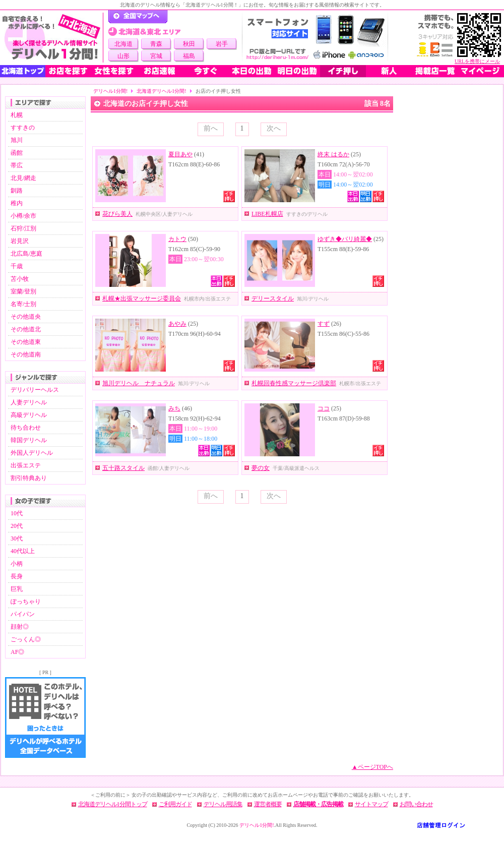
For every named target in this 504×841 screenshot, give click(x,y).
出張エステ (26, 465)
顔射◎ (20, 627)
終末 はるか (333, 154)
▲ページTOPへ (372, 767)
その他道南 (26, 354)
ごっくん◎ (26, 639)
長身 (17, 576)
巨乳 (17, 589)
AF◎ (17, 652)
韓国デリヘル (29, 440)
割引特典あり (29, 478)
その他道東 (26, 342)
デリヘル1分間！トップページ (138, 17)
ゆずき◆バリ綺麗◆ (345, 239)
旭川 (17, 140)
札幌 (17, 115)
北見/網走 (23, 178)
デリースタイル (273, 298)
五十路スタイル (123, 468)
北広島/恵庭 (26, 254)
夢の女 (261, 468)
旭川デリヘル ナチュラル (139, 383)
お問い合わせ (416, 804)
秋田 (189, 44)
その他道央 (26, 317)
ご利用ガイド (175, 804)
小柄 (17, 564)
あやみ (177, 324)
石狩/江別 (23, 228)
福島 (189, 56)
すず (324, 324)
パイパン (23, 614)
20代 (17, 526)
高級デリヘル (29, 415)
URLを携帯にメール (477, 61)
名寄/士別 (23, 304)
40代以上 (23, 551)
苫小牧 (20, 279)
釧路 (17, 191)
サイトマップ (371, 804)
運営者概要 (268, 804)
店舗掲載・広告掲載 (318, 804)
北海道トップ (23, 71)
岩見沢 (20, 241)
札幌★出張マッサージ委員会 (142, 298)
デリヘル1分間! (110, 91)
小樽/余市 (23, 216)
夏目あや (180, 154)
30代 (17, 538)
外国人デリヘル (32, 453)
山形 (123, 56)
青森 (156, 44)
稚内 (17, 203)
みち (174, 408)
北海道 (123, 44)
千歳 (17, 266)
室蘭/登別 (23, 291)
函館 (17, 153)
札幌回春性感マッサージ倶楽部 (294, 383)
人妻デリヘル (29, 402)
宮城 (156, 56)
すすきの (23, 128)
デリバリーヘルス (35, 390)
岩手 (222, 44)
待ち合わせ (26, 428)
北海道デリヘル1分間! (161, 91)
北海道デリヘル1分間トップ (113, 804)
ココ (324, 408)
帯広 (17, 165)
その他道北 (26, 329)
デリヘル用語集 (223, 804)
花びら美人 (117, 214)
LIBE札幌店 (267, 214)
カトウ (177, 239)
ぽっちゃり (26, 602)
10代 (17, 513)
